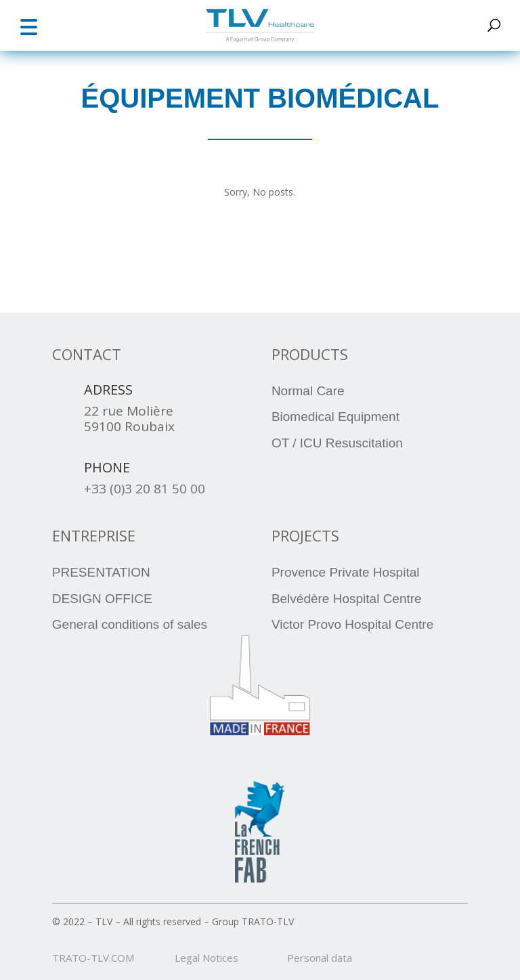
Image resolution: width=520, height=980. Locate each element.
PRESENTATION (101, 572)
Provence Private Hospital (346, 572)
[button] (28, 25)
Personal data (320, 958)
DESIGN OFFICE (102, 599)
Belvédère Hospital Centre (347, 599)
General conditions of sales (130, 624)
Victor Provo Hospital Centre (352, 624)
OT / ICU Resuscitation (337, 443)
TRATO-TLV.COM (112, 958)
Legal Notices (230, 958)
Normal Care (308, 391)
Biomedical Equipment (335, 417)
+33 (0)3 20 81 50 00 (145, 489)
